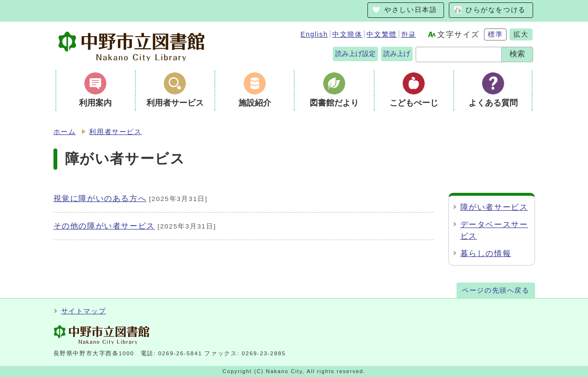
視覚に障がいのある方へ (100, 198)
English (314, 34)
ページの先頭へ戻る (496, 290)
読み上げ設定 (355, 54)
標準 (495, 34)
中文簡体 (347, 34)
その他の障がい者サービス (104, 226)
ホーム (65, 132)
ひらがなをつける (496, 10)
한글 (409, 34)
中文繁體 (381, 34)
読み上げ (397, 54)
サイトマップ (84, 311)
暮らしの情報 (486, 253)
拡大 (521, 34)
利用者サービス (115, 132)
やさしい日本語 (411, 10)
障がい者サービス (494, 207)
